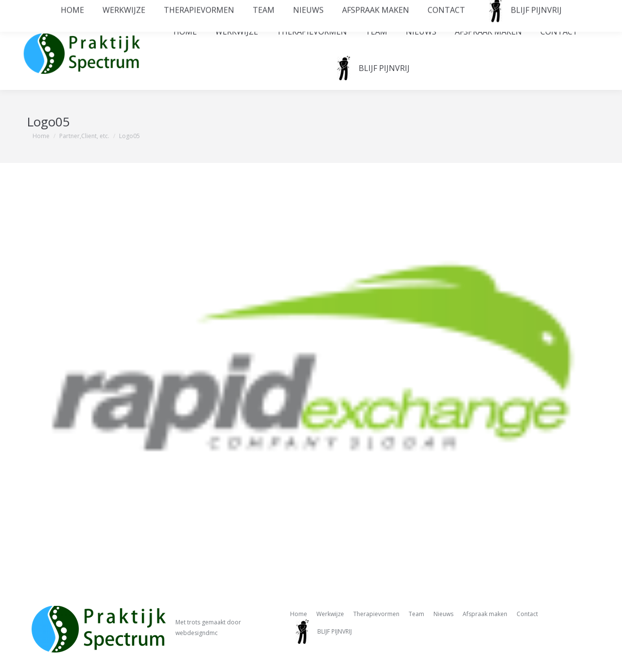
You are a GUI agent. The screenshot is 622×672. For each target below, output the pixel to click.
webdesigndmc (197, 633)
